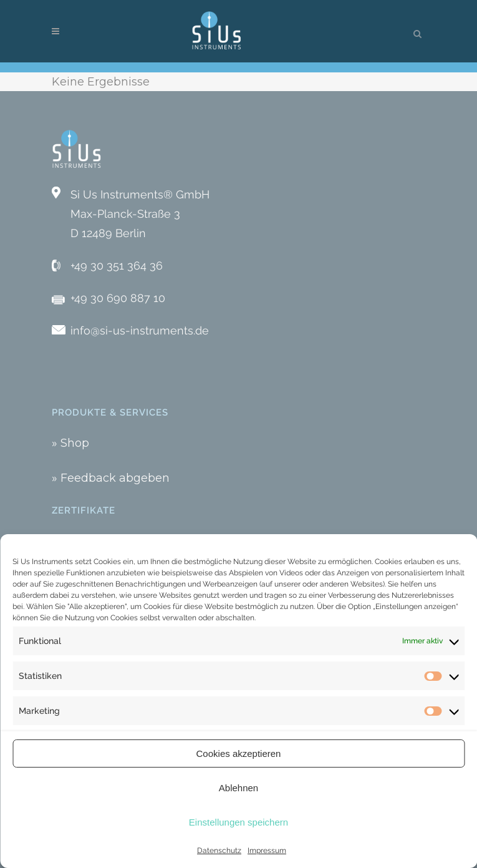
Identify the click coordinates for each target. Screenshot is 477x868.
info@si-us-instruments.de (140, 330)
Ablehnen (238, 788)
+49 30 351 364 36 (117, 266)
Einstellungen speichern (238, 822)
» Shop (70, 443)
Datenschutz (219, 851)
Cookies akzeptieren (239, 753)
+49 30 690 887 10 (118, 298)
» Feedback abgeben (111, 478)
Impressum (267, 851)
